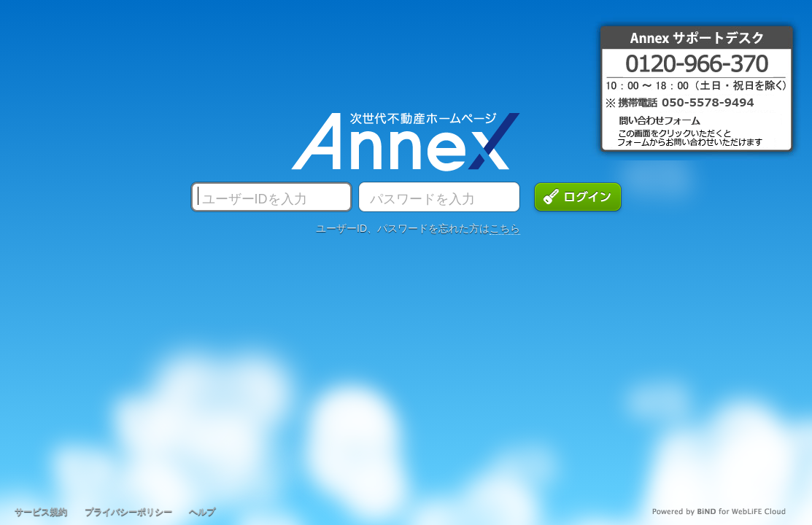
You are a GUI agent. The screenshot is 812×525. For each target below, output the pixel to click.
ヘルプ (202, 512)
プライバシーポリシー (128, 512)
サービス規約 (41, 512)
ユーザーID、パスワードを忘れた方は (418, 229)
